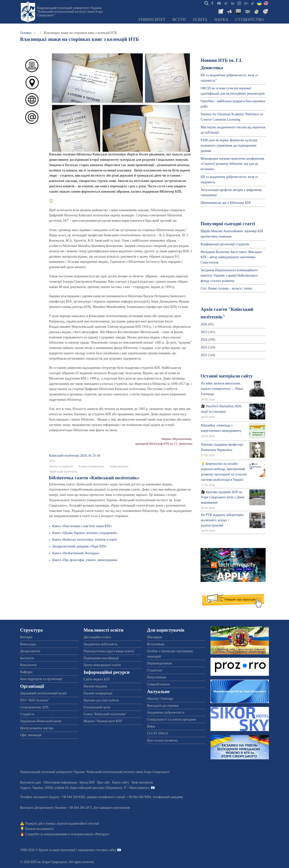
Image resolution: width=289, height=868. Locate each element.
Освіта (200, 20)
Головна (26, 33)
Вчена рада (28, 644)
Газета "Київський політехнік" (105, 714)
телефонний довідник (168, 797)
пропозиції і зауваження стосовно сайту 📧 (91, 850)
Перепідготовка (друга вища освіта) (109, 651)
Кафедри (26, 672)
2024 (204, 340)
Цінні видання (119, 466)
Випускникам (157, 677)
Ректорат (26, 637)
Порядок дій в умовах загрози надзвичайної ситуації (62, 823)
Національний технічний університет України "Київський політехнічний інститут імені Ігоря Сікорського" (70, 12)
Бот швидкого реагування (112, 808)
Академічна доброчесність (166, 712)
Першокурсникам (159, 663)
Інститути (27, 658)
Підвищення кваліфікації (101, 658)
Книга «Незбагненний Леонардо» (76, 553)
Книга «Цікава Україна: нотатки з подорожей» (85, 533)
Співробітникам (158, 684)
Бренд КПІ (87, 782)
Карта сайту (121, 782)
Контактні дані (31, 782)
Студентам (155, 670)
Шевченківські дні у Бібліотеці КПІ (226, 203)
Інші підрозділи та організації (41, 679)
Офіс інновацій (31, 735)
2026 (204, 324)
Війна (151, 726)
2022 (204, 355)
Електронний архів (97, 707)
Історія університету (92, 466)
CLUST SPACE (158, 733)
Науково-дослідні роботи (101, 700)
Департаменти (30, 651)
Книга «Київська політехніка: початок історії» (85, 540)
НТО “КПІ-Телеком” (35, 700)
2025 (204, 332)
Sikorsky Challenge (160, 699)
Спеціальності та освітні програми (172, 719)
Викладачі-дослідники (163, 706)
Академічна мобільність (101, 644)
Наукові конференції (98, 693)
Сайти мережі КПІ (96, 679)
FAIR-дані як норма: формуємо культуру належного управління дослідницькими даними (229, 145)
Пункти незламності (39, 829)
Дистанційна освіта (97, 637)
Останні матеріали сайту (227, 376)
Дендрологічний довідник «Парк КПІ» (80, 546)
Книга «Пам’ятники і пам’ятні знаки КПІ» (82, 526)
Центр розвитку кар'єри (37, 728)
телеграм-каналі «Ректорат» (90, 834)
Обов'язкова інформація (60, 782)
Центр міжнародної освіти (102, 665)
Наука (221, 20)
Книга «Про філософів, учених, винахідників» (85, 560)
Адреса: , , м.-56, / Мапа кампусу (85, 788)
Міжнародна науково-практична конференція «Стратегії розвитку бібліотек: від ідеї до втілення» (232, 164)
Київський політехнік (63, 472)
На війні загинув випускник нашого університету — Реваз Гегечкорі (222, 389)
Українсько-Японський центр (41, 721)
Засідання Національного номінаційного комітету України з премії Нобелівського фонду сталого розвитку (229, 275)
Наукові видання (95, 686)
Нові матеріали (142, 782)
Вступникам (156, 644)
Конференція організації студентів (225, 244)
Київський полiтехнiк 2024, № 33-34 (75, 456)
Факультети (28, 665)
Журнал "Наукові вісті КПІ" (103, 721)
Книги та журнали (61, 466)
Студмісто (27, 714)
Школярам (154, 637)
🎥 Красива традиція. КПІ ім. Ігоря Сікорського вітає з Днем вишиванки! (223, 497)
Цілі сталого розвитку (163, 740)
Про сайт (103, 782)
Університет (152, 20)
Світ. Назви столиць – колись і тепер (226, 288)
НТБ (53, 461)
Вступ (179, 20)
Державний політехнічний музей (43, 693)
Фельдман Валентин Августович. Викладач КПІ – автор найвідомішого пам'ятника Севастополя (231, 257)
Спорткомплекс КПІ (34, 707)
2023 (204, 347)
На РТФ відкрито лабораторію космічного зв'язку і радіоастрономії (222, 520)
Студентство (249, 20)
